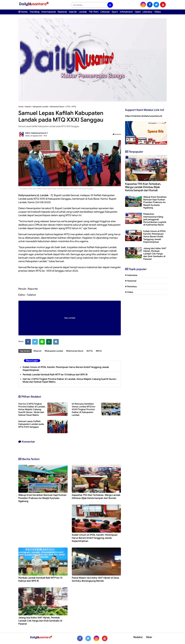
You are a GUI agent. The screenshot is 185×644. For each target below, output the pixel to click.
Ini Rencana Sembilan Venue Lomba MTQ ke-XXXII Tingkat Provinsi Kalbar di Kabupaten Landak (84, 409)
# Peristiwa (131, 287)
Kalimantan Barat (57, 107)
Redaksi (138, 637)
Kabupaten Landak (40, 107)
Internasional (48, 12)
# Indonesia (131, 275)
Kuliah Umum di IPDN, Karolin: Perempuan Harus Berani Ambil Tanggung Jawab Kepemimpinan (95, 538)
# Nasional (131, 281)
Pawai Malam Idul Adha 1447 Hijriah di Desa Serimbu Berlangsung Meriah (95, 579)
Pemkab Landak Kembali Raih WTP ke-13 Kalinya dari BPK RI (55, 375)
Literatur (147, 12)
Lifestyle (105, 12)
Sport (115, 12)
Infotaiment (126, 12)
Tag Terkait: (25, 351)
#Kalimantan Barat (75, 351)
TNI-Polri (94, 12)
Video (158, 12)
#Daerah (37, 351)
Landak (83, 12)
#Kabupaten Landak (54, 351)
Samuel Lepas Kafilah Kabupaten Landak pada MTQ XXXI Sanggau (31, 424)
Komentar (117, 134)
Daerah (73, 12)
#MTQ (99, 351)
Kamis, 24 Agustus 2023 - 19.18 (36, 136)
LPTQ (68, 107)
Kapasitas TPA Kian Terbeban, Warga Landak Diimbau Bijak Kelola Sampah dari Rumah (96, 497)
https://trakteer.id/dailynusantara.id (144, 116)
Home (23, 12)
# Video (129, 292)
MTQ (74, 107)
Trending (34, 12)
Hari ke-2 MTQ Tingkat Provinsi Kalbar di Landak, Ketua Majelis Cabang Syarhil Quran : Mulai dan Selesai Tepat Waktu (70, 381)
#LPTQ (90, 351)
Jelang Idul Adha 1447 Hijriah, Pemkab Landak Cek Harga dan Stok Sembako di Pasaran (40, 621)
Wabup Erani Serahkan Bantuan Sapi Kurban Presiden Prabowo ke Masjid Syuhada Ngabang (42, 498)
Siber (149, 637)
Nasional (62, 12)
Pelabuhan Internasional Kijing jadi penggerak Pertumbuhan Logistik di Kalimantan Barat (155, 219)
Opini (138, 12)
